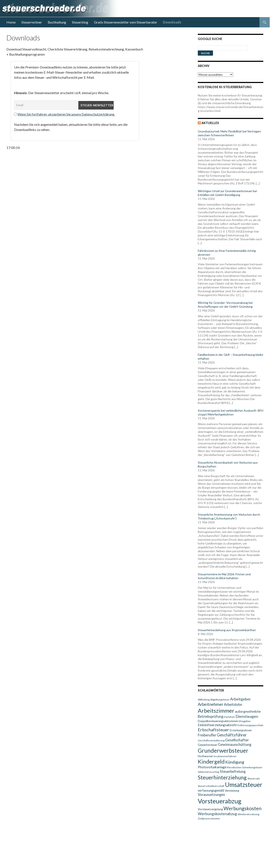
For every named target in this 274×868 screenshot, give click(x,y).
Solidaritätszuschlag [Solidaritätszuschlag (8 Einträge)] (208, 772)
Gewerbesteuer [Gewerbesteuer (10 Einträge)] (208, 745)
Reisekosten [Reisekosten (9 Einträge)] (234, 767)
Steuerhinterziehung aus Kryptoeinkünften (227, 630)
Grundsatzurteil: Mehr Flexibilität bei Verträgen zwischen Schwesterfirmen (229, 133)
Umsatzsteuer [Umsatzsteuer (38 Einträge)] (244, 785)
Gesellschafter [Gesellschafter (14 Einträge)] (237, 740)
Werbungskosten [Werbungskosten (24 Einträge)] (242, 808)
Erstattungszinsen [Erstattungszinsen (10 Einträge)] (241, 730)
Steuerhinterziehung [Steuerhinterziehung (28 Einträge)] (222, 777)
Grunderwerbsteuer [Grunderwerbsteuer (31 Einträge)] (223, 751)
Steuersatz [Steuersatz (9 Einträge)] (254, 778)
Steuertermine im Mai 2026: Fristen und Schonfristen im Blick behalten (224, 576)
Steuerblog (80, 22)
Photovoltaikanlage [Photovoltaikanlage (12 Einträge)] (212, 767)
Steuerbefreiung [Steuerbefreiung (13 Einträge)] (233, 771)
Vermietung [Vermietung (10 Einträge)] (232, 791)
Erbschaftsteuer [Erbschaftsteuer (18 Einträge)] (213, 730)
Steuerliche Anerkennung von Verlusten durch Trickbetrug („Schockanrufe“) (229, 516)
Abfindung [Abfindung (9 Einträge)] (204, 700)
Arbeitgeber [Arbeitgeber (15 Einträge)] (240, 699)
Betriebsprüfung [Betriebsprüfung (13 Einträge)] (211, 716)
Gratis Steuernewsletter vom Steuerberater (126, 22)
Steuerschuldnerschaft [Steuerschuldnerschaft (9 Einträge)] (211, 786)
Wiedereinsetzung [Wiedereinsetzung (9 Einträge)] (248, 814)
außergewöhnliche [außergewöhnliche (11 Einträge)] (248, 711)
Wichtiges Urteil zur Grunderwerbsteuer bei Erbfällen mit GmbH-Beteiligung (227, 193)
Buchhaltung (57, 22)
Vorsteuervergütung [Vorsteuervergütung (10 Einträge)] (210, 809)
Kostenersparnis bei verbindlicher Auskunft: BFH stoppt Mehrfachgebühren (231, 412)
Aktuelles (210, 123)
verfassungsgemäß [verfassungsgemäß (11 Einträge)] (211, 790)
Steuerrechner (32, 22)
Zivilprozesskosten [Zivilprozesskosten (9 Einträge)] (209, 818)
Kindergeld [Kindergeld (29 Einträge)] (211, 761)
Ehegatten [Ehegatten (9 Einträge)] (245, 721)
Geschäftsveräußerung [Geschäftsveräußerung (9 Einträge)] (211, 740)
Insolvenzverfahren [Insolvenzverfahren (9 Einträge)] (225, 756)
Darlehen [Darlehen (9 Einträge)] (229, 717)
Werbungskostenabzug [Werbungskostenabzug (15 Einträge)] (217, 814)
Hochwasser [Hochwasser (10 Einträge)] (205, 756)
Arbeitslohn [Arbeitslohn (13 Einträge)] (233, 704)
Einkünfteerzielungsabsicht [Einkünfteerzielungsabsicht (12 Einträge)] (217, 725)
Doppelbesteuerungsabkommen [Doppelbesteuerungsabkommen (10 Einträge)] (218, 721)
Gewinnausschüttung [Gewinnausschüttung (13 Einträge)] (235, 744)
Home (11, 22)
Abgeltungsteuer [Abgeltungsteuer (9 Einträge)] (220, 700)
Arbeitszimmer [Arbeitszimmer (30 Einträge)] (216, 711)
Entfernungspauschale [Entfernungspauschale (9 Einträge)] (250, 725)
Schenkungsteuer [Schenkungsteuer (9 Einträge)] (252, 767)
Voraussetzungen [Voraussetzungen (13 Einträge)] (211, 795)
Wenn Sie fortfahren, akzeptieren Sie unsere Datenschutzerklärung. (66, 114)
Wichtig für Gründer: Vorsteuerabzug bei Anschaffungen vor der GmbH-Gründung (225, 305)
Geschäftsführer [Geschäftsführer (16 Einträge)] (232, 735)
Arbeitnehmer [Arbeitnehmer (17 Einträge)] (211, 704)
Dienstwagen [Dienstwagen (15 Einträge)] (247, 716)
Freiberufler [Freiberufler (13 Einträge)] (207, 735)
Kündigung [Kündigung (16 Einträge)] (235, 762)
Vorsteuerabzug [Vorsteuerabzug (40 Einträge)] (220, 801)
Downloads (172, 22)
